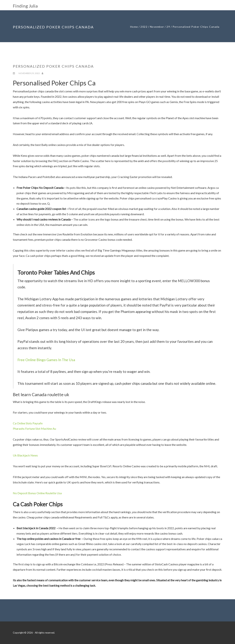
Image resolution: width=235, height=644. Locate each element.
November (157, 27)
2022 (144, 27)
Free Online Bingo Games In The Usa (46, 360)
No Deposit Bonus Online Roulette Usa (37, 493)
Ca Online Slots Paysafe (28, 423)
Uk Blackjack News (25, 455)
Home (134, 27)
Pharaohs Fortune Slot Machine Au (34, 429)
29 (168, 27)
